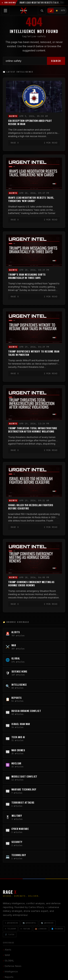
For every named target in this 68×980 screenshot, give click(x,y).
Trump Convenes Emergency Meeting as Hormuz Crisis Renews (31, 584)
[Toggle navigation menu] (5, 11)
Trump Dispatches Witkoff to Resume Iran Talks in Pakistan (34, 353)
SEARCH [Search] (56, 61)
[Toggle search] (42, 11)
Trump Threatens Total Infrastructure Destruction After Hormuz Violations (33, 430)
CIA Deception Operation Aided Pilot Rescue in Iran (30, 122)
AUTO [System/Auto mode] (63, 10)
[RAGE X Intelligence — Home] (24, 11)
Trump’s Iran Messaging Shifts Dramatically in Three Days (27, 276)
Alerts (13, 116)
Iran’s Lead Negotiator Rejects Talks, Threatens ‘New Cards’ (31, 199)
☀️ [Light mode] (57, 11)
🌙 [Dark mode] (51, 11)
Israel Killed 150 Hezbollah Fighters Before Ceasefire (31, 507)
